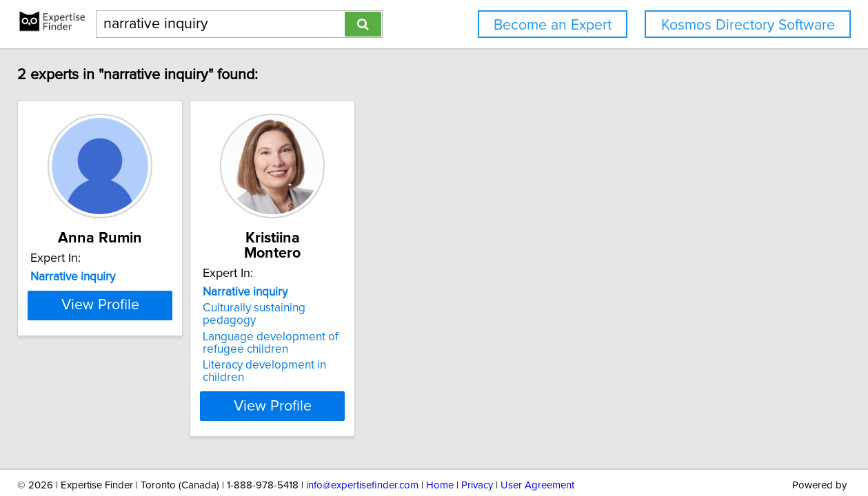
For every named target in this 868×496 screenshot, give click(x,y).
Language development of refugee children (309, 316)
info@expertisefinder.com (362, 446)
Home (440, 446)
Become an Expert (553, 25)
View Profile (120, 366)
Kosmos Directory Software (748, 25)
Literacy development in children (324, 338)
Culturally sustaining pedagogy (320, 293)
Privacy (477, 446)
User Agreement (537, 446)
